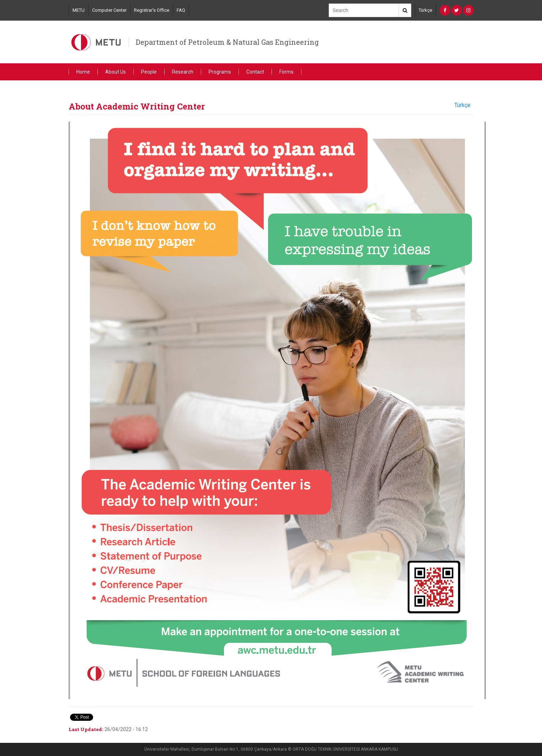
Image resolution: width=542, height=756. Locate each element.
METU (79, 10)
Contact (255, 72)
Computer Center (109, 10)
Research (183, 72)
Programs (220, 72)
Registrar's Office (152, 10)
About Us (116, 72)
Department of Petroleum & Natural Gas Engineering (227, 42)
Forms (286, 72)
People (149, 72)
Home (83, 72)
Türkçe (425, 10)
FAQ (181, 10)
